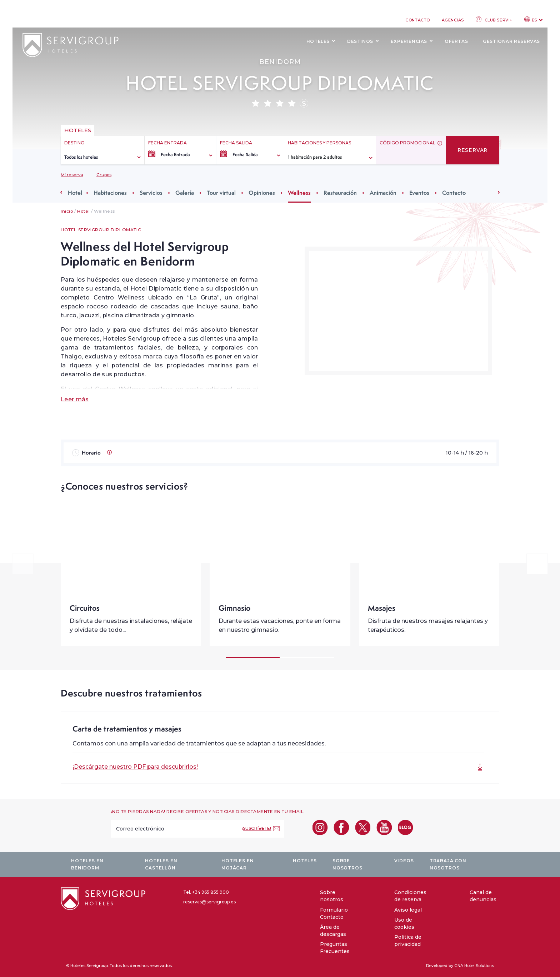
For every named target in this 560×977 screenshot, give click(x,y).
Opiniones (262, 193)
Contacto (417, 20)
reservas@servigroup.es (209, 902)
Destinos (360, 41)
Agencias (453, 20)
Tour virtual (221, 193)
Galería (185, 193)
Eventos (419, 193)
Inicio (67, 211)
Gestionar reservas (511, 41)
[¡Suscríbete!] (261, 829)
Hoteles (318, 41)
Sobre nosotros (347, 864)
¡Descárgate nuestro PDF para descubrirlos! (135, 767)
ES (533, 19)
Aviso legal (408, 910)
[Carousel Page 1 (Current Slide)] (253, 658)
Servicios (151, 193)
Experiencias (409, 41)
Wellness (299, 193)
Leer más (75, 399)
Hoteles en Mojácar (237, 864)
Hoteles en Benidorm (87, 864)
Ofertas (456, 41)
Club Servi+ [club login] (494, 19)
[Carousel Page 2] (307, 658)
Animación (383, 193)
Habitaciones (110, 193)
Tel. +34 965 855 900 (206, 892)
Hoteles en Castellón (161, 864)
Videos (404, 861)
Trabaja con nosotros (448, 864)
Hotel (75, 193)
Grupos (104, 175)
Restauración (340, 193)
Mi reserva (72, 175)
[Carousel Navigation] (280, 564)
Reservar (472, 150)
